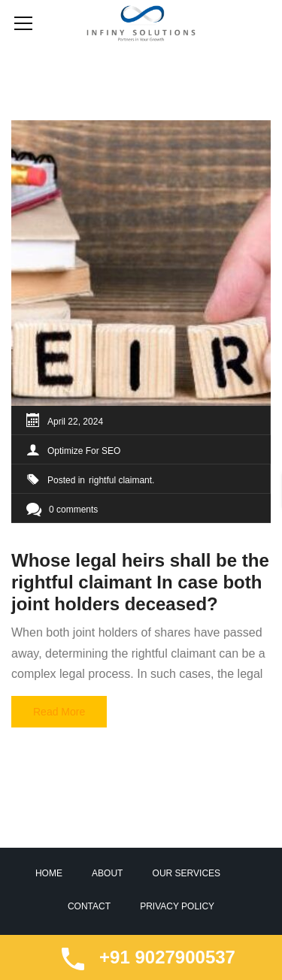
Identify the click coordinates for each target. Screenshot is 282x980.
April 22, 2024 (75, 422)
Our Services (186, 873)
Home (49, 873)
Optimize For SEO (84, 451)
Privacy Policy (177, 906)
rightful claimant (120, 480)
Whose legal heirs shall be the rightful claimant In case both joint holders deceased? (140, 582)
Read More (59, 712)
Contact (89, 906)
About (107, 873)
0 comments (62, 510)
